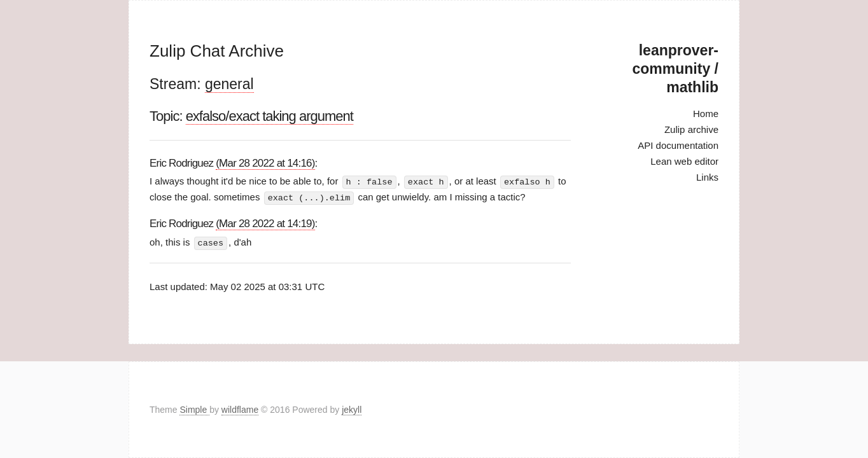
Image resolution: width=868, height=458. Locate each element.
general (229, 84)
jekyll (352, 410)
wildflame (240, 410)
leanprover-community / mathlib (675, 69)
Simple (194, 410)
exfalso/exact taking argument (269, 116)
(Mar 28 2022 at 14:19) (265, 222)
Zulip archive (691, 129)
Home (706, 114)
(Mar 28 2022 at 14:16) (265, 163)
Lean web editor (684, 161)
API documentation (678, 145)
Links (707, 177)
